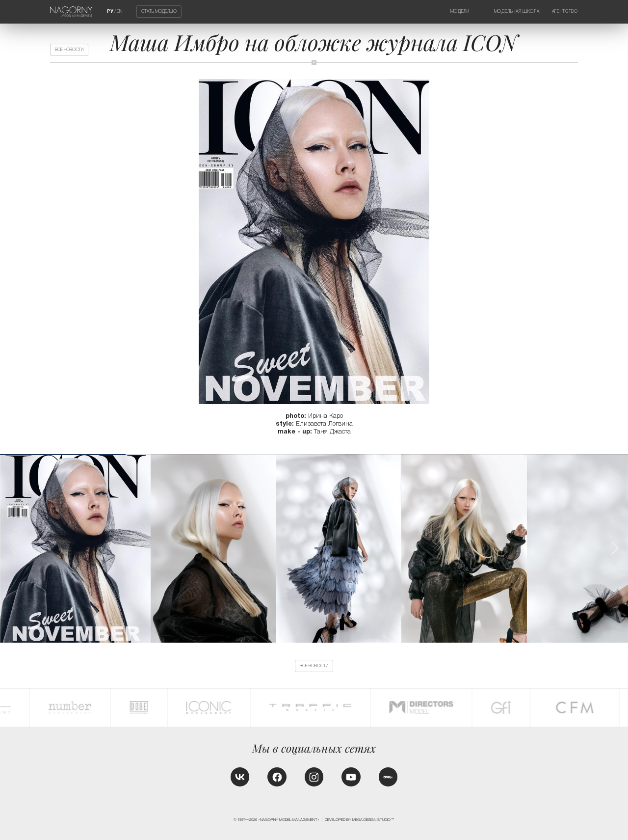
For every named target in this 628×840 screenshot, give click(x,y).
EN (119, 11)
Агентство (565, 11)
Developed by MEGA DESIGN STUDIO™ (360, 820)
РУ (110, 11)
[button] (614, 548)
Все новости (69, 50)
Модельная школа (517, 11)
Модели (460, 11)
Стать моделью (159, 12)
